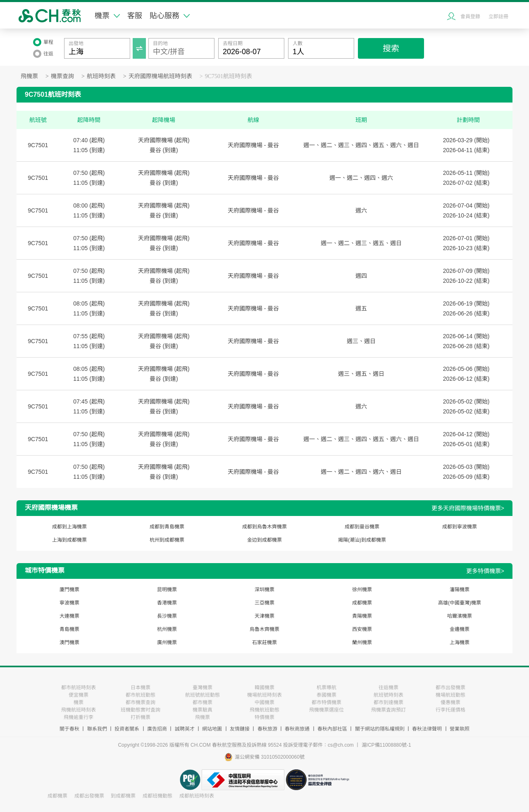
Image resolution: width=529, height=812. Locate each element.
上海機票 (460, 642)
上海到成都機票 (69, 540)
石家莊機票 (264, 642)
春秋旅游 (267, 729)
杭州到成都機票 (167, 540)
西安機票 (362, 629)
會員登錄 (470, 17)
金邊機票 (460, 629)
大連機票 (69, 616)
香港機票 (167, 603)
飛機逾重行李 (79, 717)
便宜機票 (79, 695)
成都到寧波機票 (460, 527)
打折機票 (141, 717)
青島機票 (69, 629)
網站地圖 (212, 729)
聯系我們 (97, 729)
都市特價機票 (326, 702)
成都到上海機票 (69, 527)
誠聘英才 (185, 729)
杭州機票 (167, 629)
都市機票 (203, 702)
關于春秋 (69, 729)
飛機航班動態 (264, 710)
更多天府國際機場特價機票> (468, 508)
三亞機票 (264, 603)
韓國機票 (264, 688)
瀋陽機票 (460, 590)
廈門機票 (69, 590)
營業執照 (460, 729)
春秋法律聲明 (427, 729)
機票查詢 (62, 76)
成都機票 (362, 603)
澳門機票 (69, 642)
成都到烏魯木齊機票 (264, 527)
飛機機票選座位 (326, 710)
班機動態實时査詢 (141, 710)
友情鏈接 (240, 729)
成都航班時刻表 (197, 796)
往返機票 (388, 688)
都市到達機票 (388, 702)
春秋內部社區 (332, 729)
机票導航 (326, 688)
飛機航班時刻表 (79, 710)
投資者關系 (127, 729)
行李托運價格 (450, 710)
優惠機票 (450, 702)
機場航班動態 (450, 695)
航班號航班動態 (203, 695)
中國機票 (264, 702)
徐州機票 (362, 590)
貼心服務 (170, 16)
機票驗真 (203, 710)
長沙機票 (167, 616)
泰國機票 (326, 695)
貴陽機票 (362, 616)
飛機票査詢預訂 (388, 710)
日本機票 (141, 688)
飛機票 (29, 76)
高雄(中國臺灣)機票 (460, 603)
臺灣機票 (203, 688)
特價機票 (264, 717)
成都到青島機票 (167, 527)
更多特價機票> (485, 571)
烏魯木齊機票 (264, 629)
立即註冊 (498, 17)
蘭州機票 (362, 642)
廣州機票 (167, 642)
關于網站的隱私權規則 (380, 729)
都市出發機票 (450, 688)
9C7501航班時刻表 (229, 76)
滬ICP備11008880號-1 (386, 745)
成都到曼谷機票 (362, 527)
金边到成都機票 (264, 540)
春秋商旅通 (297, 729)
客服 (135, 16)
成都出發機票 (89, 796)
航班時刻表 (101, 76)
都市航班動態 (141, 695)
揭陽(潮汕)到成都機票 (362, 540)
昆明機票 (167, 590)
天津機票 (264, 616)
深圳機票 (264, 590)
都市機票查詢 (141, 702)
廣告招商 (157, 729)
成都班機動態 (157, 796)
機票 (107, 16)
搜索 (391, 48)
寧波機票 (69, 603)
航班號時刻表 (388, 695)
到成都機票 (123, 796)
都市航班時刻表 (79, 688)
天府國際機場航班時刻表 (160, 76)
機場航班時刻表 (264, 695)
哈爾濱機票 (460, 616)
